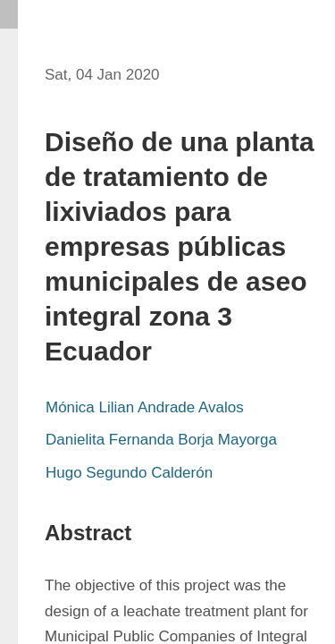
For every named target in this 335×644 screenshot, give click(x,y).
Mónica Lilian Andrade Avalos (145, 407)
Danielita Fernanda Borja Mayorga (161, 440)
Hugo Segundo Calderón (129, 473)
